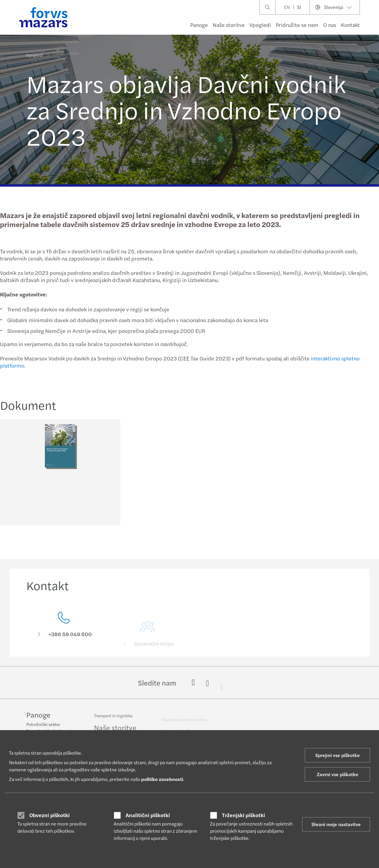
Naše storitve (229, 25)
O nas (330, 25)
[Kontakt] (64, 632)
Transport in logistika (113, 718)
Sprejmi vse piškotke (338, 755)
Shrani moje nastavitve (336, 824)
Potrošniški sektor (43, 725)
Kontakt (350, 25)
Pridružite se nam (297, 25)
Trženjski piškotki (243, 815)
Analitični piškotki (148, 815)
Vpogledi (260, 25)
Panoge (199, 25)
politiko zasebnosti (162, 779)
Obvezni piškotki (50, 815)
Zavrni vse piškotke (338, 774)
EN (287, 7)
